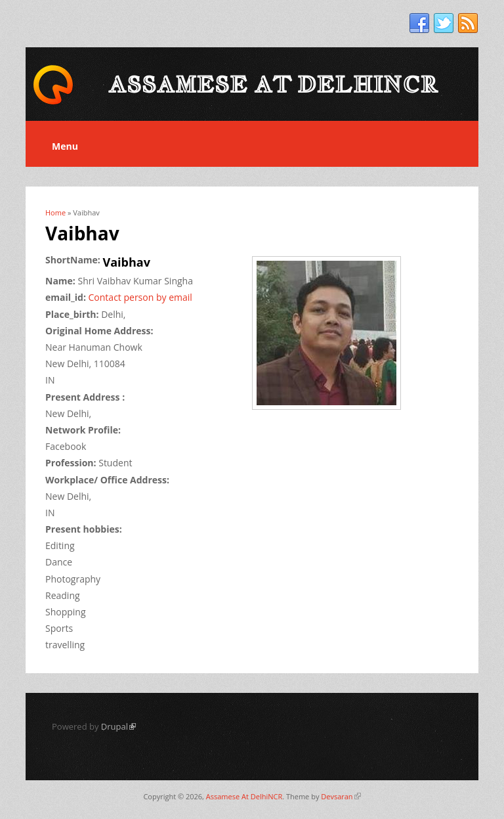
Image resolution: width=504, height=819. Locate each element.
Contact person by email (140, 297)
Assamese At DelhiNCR (244, 796)
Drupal (118, 726)
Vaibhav (127, 262)
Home (55, 212)
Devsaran (341, 796)
